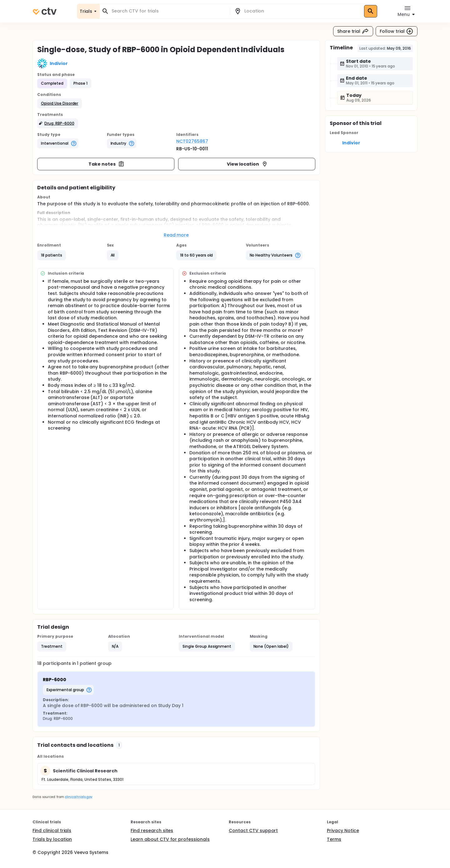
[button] (60, 103)
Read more (176, 235)
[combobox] (168, 11)
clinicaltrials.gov (78, 797)
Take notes (106, 164)
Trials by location (52, 839)
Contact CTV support (253, 831)
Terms (334, 839)
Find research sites (152, 831)
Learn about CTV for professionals (170, 839)
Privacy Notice (343, 831)
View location (247, 164)
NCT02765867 (192, 141)
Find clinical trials (52, 831)
